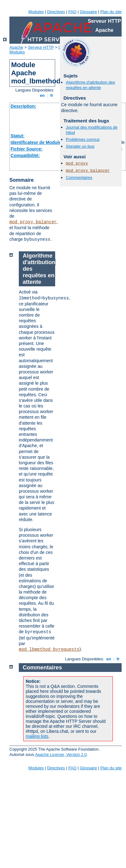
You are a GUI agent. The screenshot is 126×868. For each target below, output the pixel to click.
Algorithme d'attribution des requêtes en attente (90, 85)
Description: (24, 106)
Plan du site (111, 12)
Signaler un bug (80, 146)
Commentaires (79, 178)
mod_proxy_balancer (33, 222)
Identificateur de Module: (37, 142)
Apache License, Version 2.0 (61, 755)
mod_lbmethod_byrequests (49, 649)
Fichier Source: (27, 149)
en (42, 95)
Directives (56, 12)
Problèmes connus (83, 139)
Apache (16, 47)
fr (52, 95)
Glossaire (89, 12)
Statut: (18, 136)
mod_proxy (77, 163)
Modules (36, 12)
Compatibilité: (25, 155)
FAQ (72, 12)
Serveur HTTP (41, 47)
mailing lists (37, 736)
